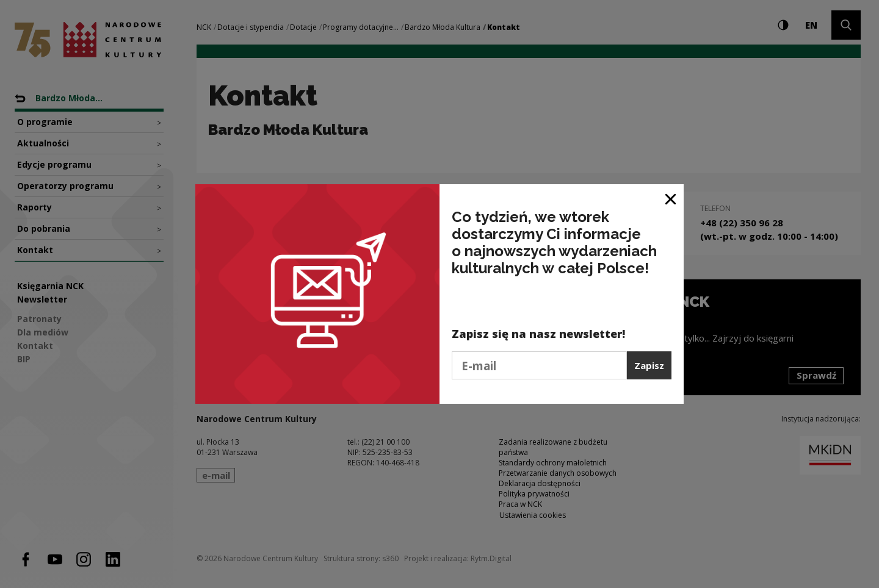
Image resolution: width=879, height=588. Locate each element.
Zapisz (649, 365)
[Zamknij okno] (671, 198)
